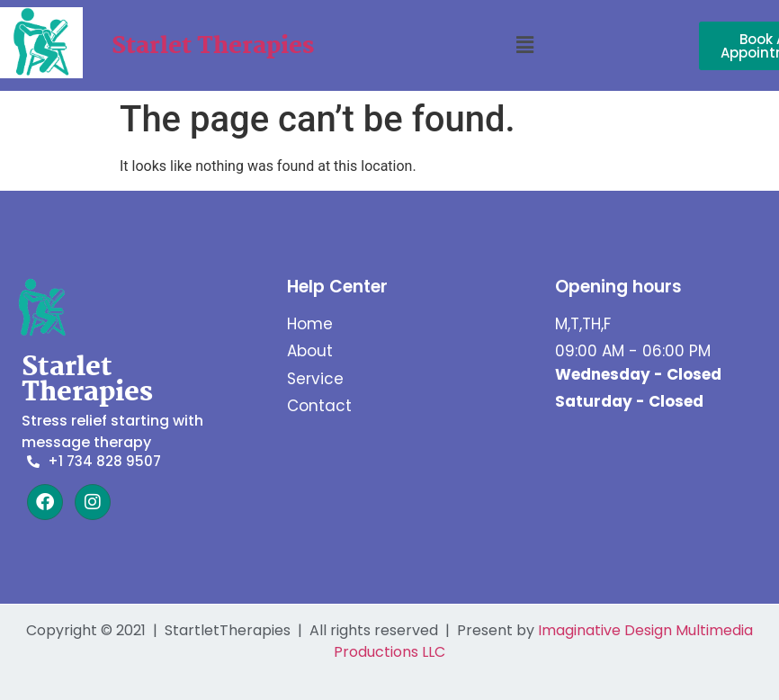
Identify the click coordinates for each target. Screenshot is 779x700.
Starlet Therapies (213, 47)
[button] (525, 46)
